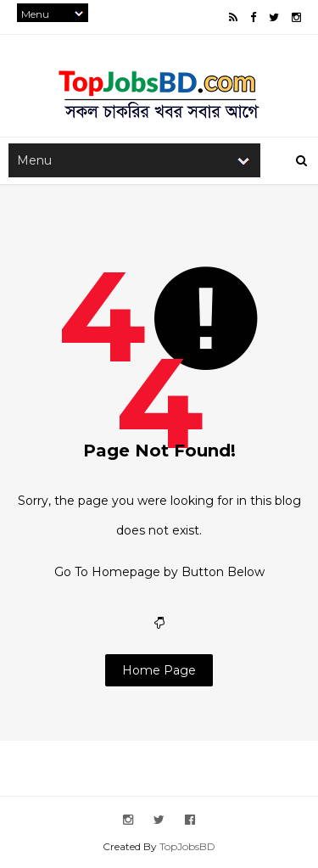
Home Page (159, 670)
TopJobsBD (187, 846)
